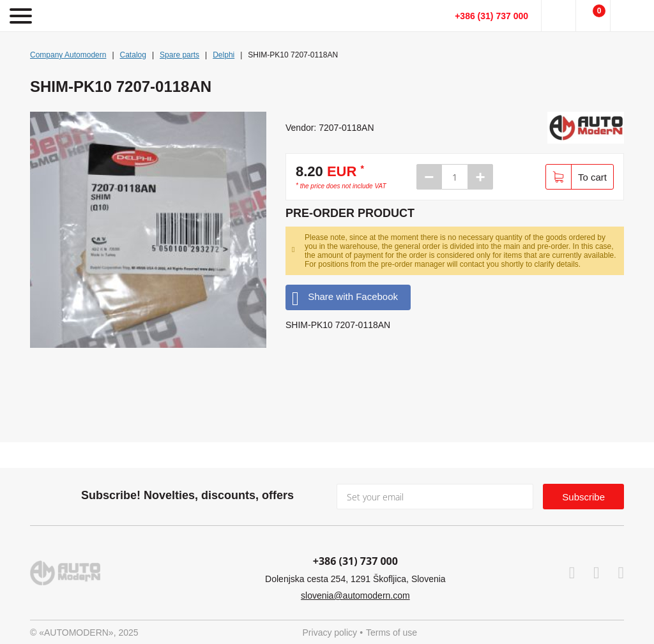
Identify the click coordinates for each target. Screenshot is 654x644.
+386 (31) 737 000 (491, 16)
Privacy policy (330, 633)
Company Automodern (68, 55)
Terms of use (392, 633)
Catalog (133, 55)
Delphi (224, 55)
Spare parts (179, 55)
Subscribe (583, 497)
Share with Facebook (345, 297)
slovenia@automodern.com (355, 595)
